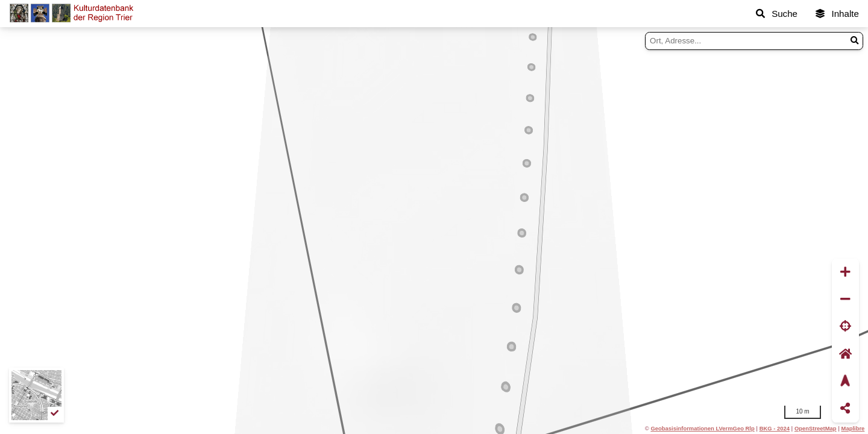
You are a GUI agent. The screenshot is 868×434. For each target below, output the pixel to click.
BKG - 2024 (775, 428)
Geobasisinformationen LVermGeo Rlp (702, 428)
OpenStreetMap (816, 428)
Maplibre (853, 428)
